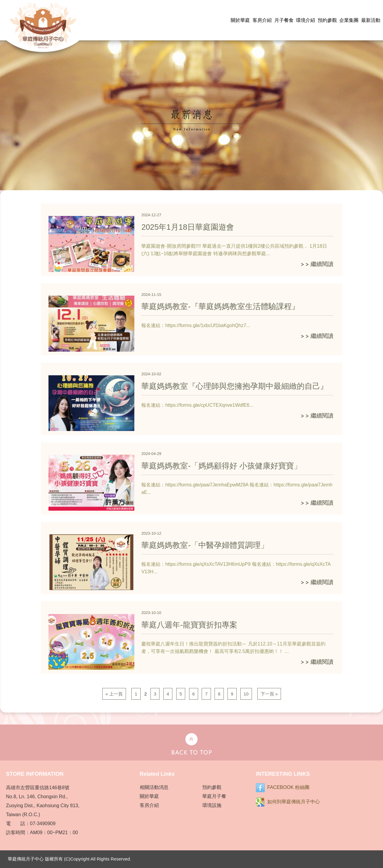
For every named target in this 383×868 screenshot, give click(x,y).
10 (246, 694)
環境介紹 (306, 20)
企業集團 (349, 20)
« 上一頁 (114, 694)
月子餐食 (284, 20)
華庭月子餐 (214, 796)
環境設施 (212, 805)
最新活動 (371, 20)
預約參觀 (327, 20)
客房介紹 (262, 20)
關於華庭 (240, 20)
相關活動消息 (154, 787)
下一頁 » (269, 694)
